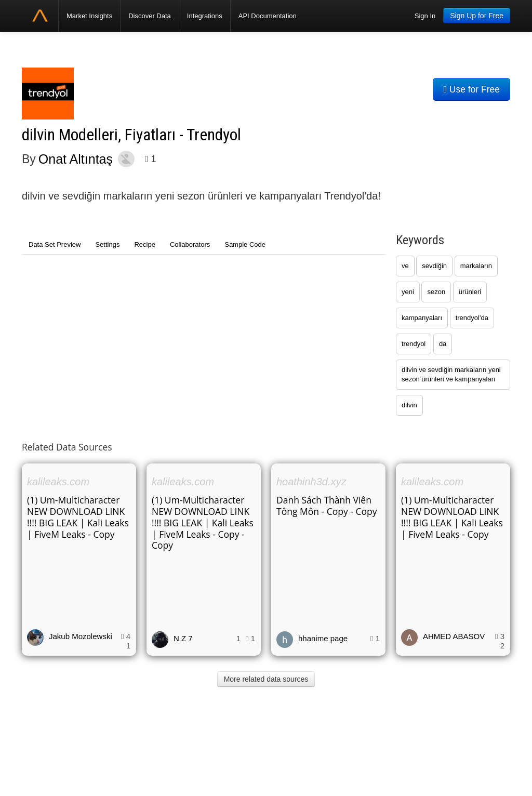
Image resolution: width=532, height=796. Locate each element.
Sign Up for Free (477, 16)
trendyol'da (472, 318)
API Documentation (268, 16)
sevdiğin (434, 266)
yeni (408, 292)
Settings (107, 244)
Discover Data (150, 16)
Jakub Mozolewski (81, 636)
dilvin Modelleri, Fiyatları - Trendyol (131, 135)
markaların (476, 266)
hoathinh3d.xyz (311, 482)
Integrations (205, 16)
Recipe (144, 244)
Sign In (425, 16)
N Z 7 (183, 638)
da (443, 344)
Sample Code (245, 244)
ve (405, 266)
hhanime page (323, 638)
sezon (436, 292)
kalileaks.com (58, 482)
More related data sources (266, 679)
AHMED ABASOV (454, 636)
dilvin (409, 405)
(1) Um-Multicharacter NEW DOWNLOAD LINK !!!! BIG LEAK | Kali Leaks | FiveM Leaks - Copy (78, 517)
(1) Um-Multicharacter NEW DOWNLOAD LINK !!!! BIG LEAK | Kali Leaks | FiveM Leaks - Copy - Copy (203, 523)
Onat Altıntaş (76, 159)
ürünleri (470, 292)
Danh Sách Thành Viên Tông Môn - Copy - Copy (327, 506)
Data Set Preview (55, 244)
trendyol (414, 344)
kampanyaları (422, 318)
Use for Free (471, 89)
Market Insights (89, 16)
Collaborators (190, 244)
